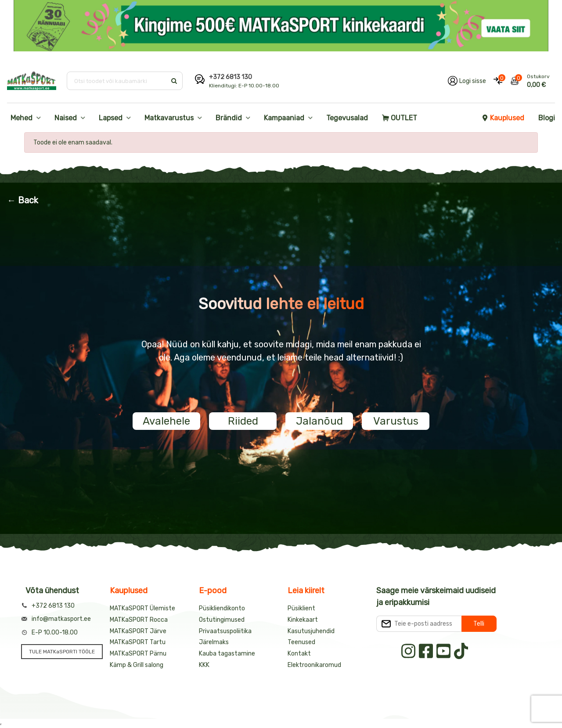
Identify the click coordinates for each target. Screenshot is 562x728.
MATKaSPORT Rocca (139, 620)
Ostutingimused (222, 620)
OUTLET (400, 118)
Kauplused (503, 118)
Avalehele (166, 421)
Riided (243, 421)
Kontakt (299, 654)
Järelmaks (214, 642)
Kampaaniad (284, 118)
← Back (23, 200)
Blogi (547, 118)
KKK (204, 665)
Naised (66, 118)
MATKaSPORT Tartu (138, 642)
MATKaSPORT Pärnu (138, 654)
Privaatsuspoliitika (225, 631)
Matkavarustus (169, 118)
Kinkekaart (303, 620)
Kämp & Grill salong (137, 665)
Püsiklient (301, 608)
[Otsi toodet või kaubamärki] (117, 81)
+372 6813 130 (231, 77)
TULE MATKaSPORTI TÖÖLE (62, 652)
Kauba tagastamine (227, 654)
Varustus (396, 421)
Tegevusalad (347, 118)
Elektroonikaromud (314, 665)
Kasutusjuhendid (311, 631)
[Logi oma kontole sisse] (467, 81)
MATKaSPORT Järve (138, 631)
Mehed (22, 118)
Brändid (229, 118)
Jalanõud (319, 421)
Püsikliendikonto (222, 608)
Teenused (301, 642)
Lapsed (111, 118)
